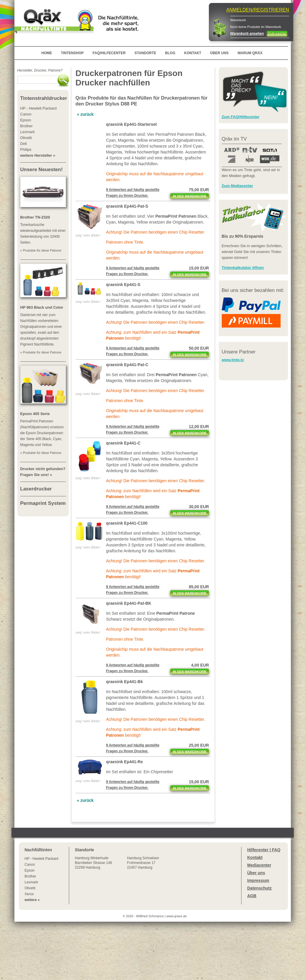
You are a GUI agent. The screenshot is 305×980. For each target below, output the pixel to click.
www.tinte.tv (233, 360)
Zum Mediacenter (237, 186)
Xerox (29, 894)
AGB (252, 896)
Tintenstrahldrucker (44, 98)
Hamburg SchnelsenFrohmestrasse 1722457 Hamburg (143, 863)
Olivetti (30, 888)
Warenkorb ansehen (247, 34)
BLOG (170, 53)
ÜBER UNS (219, 53)
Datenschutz (260, 888)
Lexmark (31, 882)
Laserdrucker (36, 489)
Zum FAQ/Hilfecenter (241, 117)
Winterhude (94, 863)
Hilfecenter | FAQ (264, 850)
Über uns (256, 873)
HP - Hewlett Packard (42, 859)
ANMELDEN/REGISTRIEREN (257, 10)
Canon (30, 865)
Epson (30, 870)
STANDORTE (145, 53)
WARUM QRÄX (250, 53)
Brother (30, 876)
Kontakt (255, 857)
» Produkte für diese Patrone (41, 250)
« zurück (85, 114)
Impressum (258, 880)
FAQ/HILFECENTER (109, 53)
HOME (47, 53)
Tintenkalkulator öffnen (243, 268)
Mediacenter (259, 865)
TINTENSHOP (72, 53)
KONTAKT (193, 53)
